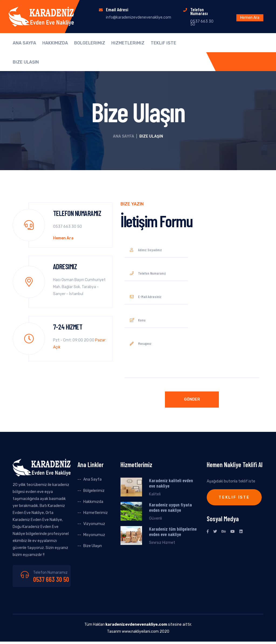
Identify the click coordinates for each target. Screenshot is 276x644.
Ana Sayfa (124, 136)
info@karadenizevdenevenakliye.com (139, 17)
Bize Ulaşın (93, 546)
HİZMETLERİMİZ (128, 43)
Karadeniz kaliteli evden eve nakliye (171, 483)
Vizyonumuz (94, 524)
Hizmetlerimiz (96, 513)
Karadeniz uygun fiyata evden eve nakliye (170, 507)
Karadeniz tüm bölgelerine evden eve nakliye (173, 531)
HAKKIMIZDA (55, 43)
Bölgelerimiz (94, 491)
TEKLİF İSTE (163, 43)
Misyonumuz (94, 535)
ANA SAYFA (24, 43)
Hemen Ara (250, 18)
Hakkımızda (93, 502)
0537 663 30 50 (51, 579)
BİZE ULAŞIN (26, 62)
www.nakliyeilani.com (140, 631)
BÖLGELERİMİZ (90, 43)
